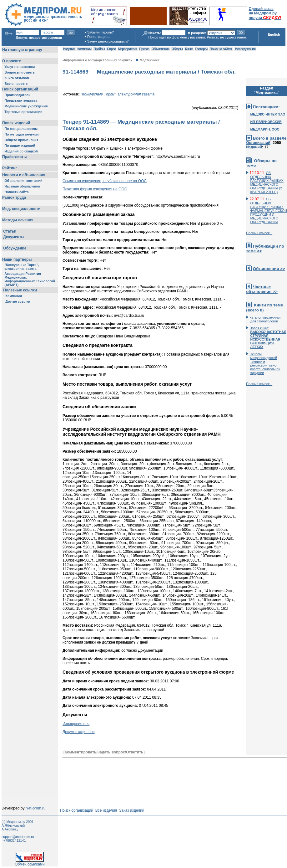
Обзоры (177, 49)
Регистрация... (99, 37)
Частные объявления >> (262, 289)
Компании (84, 49)
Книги (189, 49)
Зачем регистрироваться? (108, 41)
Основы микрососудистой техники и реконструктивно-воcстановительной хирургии (265, 363)
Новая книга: (268, 337)
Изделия (69, 49)
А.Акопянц (10, 829)
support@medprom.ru (18, 837)
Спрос (111, 49)
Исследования (245, 49)
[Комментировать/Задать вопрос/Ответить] (104, 752)
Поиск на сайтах (221, 49)
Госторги (201, 49)
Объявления (160, 49)
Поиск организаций (77, 810)
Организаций (258, 143)
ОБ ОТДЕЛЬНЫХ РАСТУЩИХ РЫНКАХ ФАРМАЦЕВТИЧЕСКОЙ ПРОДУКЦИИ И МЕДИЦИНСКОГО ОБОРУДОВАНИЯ (268, 211)
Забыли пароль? (101, 32)
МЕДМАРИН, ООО (265, 129)
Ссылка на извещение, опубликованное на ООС (105, 181)
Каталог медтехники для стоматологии (265, 319)
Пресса (144, 49)
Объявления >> (269, 269)
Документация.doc (79, 732)
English (274, 34)
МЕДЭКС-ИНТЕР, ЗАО (268, 114)
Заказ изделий (132, 810)
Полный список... (259, 233)
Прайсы (99, 49)
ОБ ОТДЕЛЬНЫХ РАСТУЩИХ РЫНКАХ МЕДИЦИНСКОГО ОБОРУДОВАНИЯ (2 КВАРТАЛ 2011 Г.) (267, 182)
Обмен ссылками (30, 863)
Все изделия (106, 810)
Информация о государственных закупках (97, 60)
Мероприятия (128, 49)
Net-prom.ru (36, 808)
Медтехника (150, 60)
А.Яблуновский (13, 825)
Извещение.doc (76, 724)
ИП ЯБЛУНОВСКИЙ (266, 122)
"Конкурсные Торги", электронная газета (118, 94)
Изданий (254, 147)
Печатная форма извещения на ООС (95, 189)
